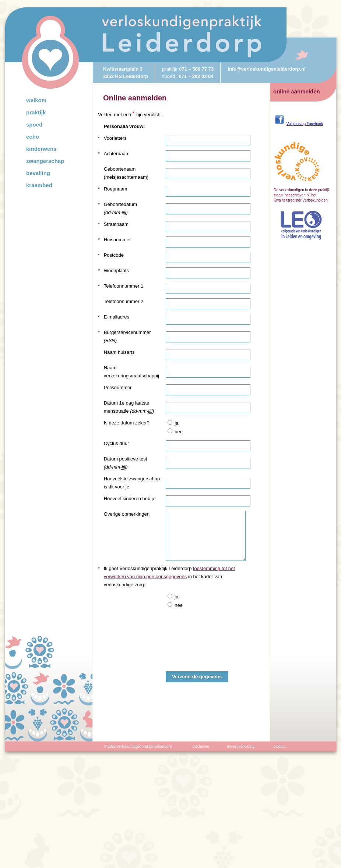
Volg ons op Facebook (305, 124)
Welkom (36, 100)
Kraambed (39, 185)
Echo (33, 137)
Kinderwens (41, 149)
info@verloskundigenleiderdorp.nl (266, 69)
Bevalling (38, 173)
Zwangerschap (45, 161)
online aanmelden (297, 91)
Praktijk (36, 112)
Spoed (34, 124)
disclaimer (201, 746)
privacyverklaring (241, 746)
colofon (280, 746)
